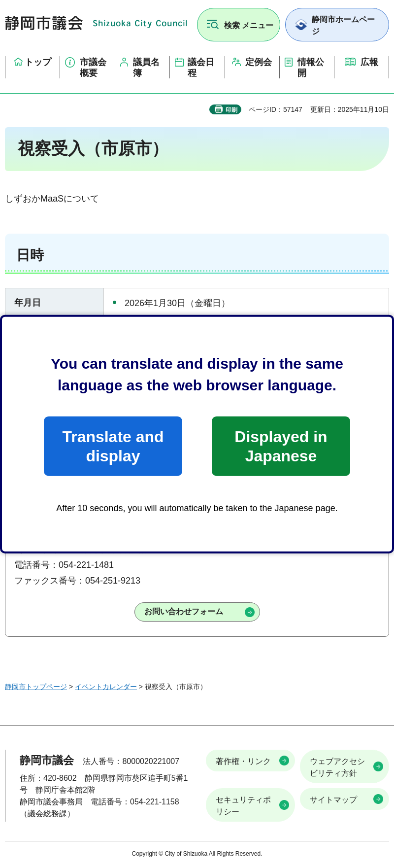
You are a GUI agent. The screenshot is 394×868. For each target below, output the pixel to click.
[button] (239, 25)
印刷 (231, 110)
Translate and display (113, 446)
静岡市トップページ (36, 687)
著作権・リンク (243, 761)
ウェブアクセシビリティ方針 (337, 767)
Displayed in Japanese (281, 446)
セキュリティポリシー (243, 806)
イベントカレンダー (106, 687)
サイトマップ (333, 800)
